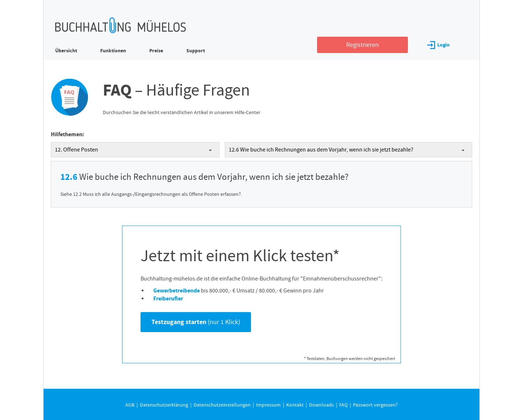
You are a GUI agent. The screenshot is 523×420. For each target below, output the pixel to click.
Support (196, 51)
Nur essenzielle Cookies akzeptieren (267, 179)
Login (438, 45)
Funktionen (113, 51)
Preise (156, 51)
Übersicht (66, 51)
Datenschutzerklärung (299, 137)
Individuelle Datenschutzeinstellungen (267, 195)
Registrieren (362, 45)
